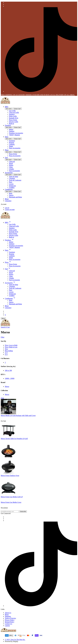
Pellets (11, 165)
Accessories (9, 173)
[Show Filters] (39, 337)
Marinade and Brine (15, 197)
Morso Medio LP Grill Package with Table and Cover (18, 415)
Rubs (11, 193)
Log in (7, 208)
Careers (7, 626)
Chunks (11, 169)
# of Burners (5, 358)
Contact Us (9, 624)
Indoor (11, 129)
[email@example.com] (10, 511)
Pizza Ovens (13, 120)
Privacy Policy (10, 620)
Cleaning (12, 178)
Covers (11, 184)
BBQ (7, 107)
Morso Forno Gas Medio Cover (11, 502)
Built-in (11, 124)
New (6, 349)
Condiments (9, 189)
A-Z (6, 353)
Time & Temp (14, 177)
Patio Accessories (15, 148)
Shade (11, 146)
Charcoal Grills (14, 112)
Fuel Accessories (14, 171)
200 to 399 (8, 370)
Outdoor (12, 131)
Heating (12, 143)
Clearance (8, 201)
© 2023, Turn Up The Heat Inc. (15, 640)
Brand (3, 382)
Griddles (12, 188)
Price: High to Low (11, 347)
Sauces (11, 195)
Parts (11, 182)
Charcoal (12, 162)
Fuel (6, 158)
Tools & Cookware (15, 180)
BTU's (3, 374)
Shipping (8, 616)
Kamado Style (14, 118)
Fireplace (8, 125)
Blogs (7, 199)
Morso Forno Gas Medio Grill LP (12, 497)
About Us (8, 613)
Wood (11, 163)
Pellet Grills (13, 116)
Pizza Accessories (15, 156)
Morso (7, 386)
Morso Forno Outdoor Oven (10, 476)
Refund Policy (10, 622)
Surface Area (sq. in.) (8, 366)
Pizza (7, 150)
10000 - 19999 (10, 378)
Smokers (12, 114)
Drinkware (12, 186)
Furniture (12, 141)
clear (2, 398)
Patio (7, 137)
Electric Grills (14, 122)
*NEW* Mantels (14, 135)
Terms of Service (10, 618)
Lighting (12, 144)
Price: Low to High (11, 345)
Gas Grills (12, 111)
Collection (4, 390)
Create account (10, 210)
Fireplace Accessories (16, 133)
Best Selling (9, 351)
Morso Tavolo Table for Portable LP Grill (14, 439)
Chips (11, 167)
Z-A (6, 354)
